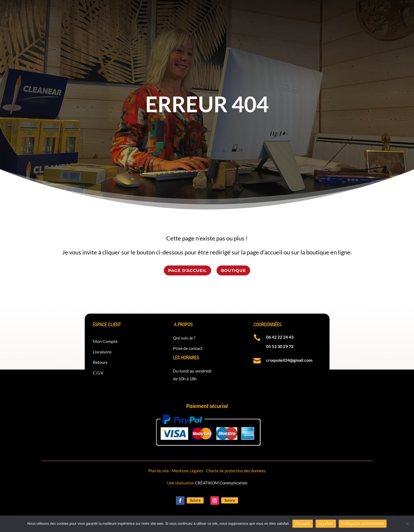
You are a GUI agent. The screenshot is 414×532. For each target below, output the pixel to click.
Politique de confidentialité (363, 524)
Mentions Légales (188, 471)
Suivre (195, 500)
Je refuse (326, 524)
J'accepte (303, 524)
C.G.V (98, 373)
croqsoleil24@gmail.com (289, 360)
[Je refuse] (407, 524)
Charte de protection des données (236, 471)
